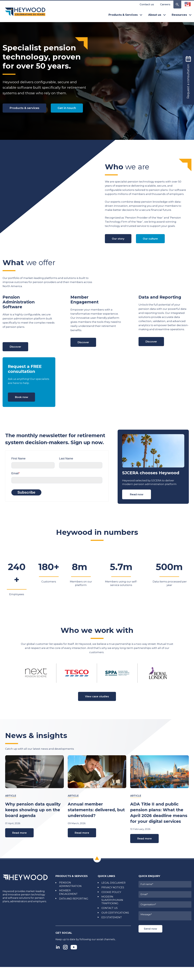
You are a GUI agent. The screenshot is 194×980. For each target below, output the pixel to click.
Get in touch (20, 123)
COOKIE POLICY (111, 905)
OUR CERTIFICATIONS (115, 926)
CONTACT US (110, 921)
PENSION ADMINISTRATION (70, 897)
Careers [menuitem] (165, 4)
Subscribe (26, 504)
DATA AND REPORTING (74, 912)
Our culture (152, 249)
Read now (137, 506)
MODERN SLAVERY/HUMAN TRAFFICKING (112, 913)
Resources (182, 15)
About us (157, 15)
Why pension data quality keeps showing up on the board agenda (33, 822)
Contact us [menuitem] (147, 4)
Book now (22, 409)
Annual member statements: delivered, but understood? (96, 822)
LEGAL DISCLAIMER (113, 896)
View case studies (97, 709)
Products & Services (125, 15)
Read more (20, 846)
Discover (16, 358)
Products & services (26, 108)
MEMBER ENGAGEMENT (68, 905)
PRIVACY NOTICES (113, 900)
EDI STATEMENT (112, 930)
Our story (119, 249)
